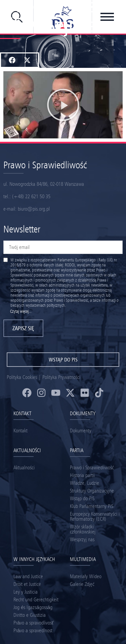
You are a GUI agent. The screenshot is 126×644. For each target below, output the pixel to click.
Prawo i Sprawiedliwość (92, 467)
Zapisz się (23, 328)
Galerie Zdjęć (82, 584)
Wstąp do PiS (82, 498)
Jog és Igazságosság (33, 607)
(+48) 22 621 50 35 (31, 196)
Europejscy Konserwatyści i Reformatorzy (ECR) (95, 516)
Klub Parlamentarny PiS (92, 506)
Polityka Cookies (22, 377)
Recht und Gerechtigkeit (36, 599)
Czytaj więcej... (21, 311)
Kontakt (20, 431)
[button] (12, 60)
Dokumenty (81, 431)
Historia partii (82, 475)
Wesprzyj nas (82, 539)
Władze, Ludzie (85, 483)
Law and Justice (28, 576)
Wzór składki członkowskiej (83, 529)
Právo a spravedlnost (33, 630)
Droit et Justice (27, 584)
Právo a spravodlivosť (34, 623)
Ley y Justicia (26, 592)
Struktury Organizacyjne (92, 491)
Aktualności (24, 467)
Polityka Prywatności (61, 377)
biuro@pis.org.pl (34, 209)
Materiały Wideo (86, 576)
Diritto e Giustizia (30, 615)
